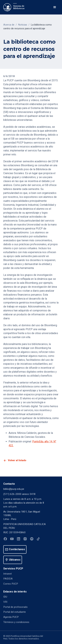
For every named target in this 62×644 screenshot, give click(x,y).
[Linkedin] (19, 539)
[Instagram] (25, 539)
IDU (5, 597)
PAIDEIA (8, 579)
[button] (55, 7)
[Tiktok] (38, 539)
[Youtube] (12, 539)
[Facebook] (5, 539)
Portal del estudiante (15, 612)
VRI (5, 602)
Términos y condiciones (16, 622)
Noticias (23, 25)
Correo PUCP (11, 584)
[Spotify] (32, 539)
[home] (14, 7)
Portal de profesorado (15, 607)
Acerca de (9, 25)
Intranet (8, 574)
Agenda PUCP (11, 617)
